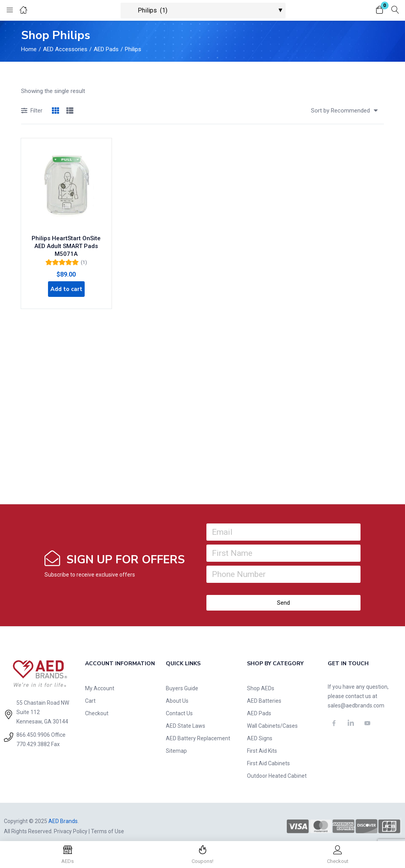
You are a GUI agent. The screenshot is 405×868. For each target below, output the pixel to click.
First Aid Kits (262, 742)
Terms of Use (107, 822)
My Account (100, 679)
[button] (380, 10)
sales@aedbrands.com (356, 697)
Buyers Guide (182, 679)
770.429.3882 (33, 735)
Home (29, 49)
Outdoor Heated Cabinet (277, 767)
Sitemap (176, 742)
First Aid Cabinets (268, 754)
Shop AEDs (261, 679)
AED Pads (106, 49)
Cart (90, 692)
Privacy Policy (71, 822)
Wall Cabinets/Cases (272, 717)
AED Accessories (65, 49)
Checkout (97, 704)
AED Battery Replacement (198, 729)
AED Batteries (264, 692)
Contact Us (179, 704)
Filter (32, 111)
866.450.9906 (33, 726)
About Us (177, 692)
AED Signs (260, 729)
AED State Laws (186, 717)
